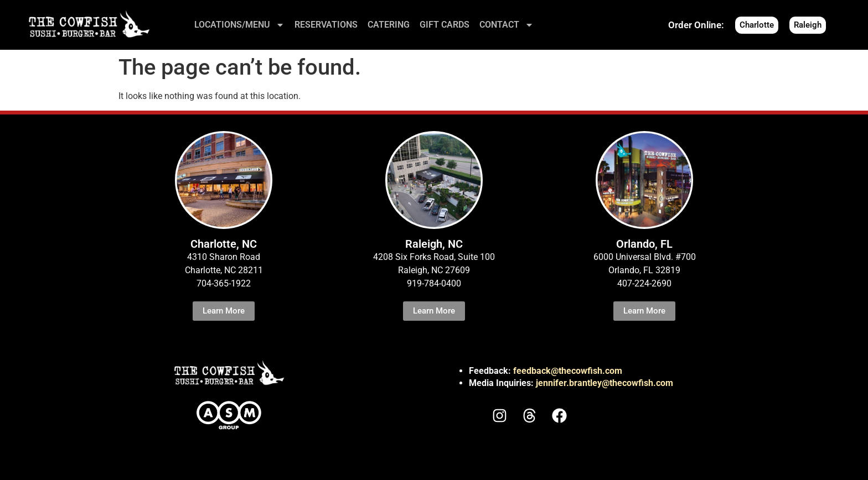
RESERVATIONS (326, 25)
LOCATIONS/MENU (239, 25)
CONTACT (507, 25)
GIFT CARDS (445, 25)
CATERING (389, 25)
